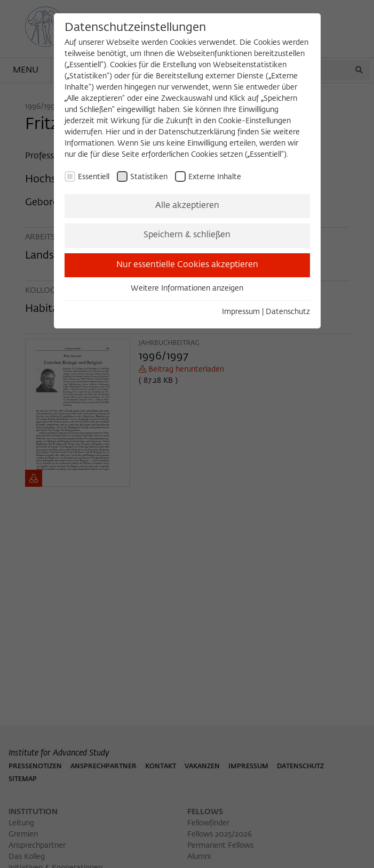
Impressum (241, 312)
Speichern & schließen (187, 235)
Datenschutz (288, 312)
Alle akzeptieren (187, 206)
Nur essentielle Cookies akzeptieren (187, 265)
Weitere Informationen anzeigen (187, 288)
